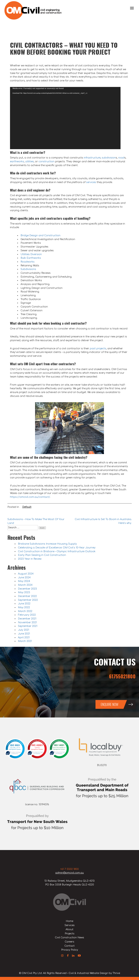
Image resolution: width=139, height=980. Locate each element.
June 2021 (24, 634)
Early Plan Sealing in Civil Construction (42, 555)
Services (70, 925)
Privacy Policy (70, 950)
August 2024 (26, 574)
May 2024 (24, 581)
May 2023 (24, 592)
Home (69, 921)
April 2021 (24, 638)
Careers (69, 942)
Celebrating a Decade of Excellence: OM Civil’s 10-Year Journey (57, 548)
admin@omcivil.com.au (69, 873)
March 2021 (25, 641)
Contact (69, 946)
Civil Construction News (69, 938)
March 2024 (25, 585)
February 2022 (27, 615)
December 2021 (27, 619)
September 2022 (28, 600)
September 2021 (28, 626)
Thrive (116, 973)
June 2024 (24, 578)
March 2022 (25, 611)
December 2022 (27, 596)
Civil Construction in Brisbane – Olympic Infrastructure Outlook (57, 551)
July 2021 (23, 630)
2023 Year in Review (30, 559)
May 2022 (24, 607)
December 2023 (27, 589)
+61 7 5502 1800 (69, 869)
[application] (65, 118)
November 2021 (27, 622)
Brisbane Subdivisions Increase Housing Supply (47, 544)
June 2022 (24, 604)
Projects (70, 934)
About (69, 929)
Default (27, 507)
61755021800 (122, 676)
